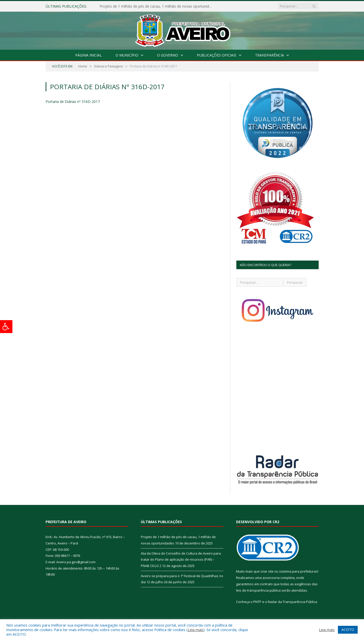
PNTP (257, 602)
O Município (127, 55)
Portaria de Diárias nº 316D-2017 (73, 102)
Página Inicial (89, 55)
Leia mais (196, 630)
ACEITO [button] (348, 629)
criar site (267, 571)
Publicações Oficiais (217, 55)
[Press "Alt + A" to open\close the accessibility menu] (6, 327)
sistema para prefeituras (298, 571)
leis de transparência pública (258, 590)
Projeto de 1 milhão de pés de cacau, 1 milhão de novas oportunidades (158, 6)
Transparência (270, 55)
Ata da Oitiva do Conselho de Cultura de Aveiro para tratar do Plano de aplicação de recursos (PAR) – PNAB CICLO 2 (181, 560)
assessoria (271, 578)
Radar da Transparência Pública (292, 602)
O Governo (168, 55)
